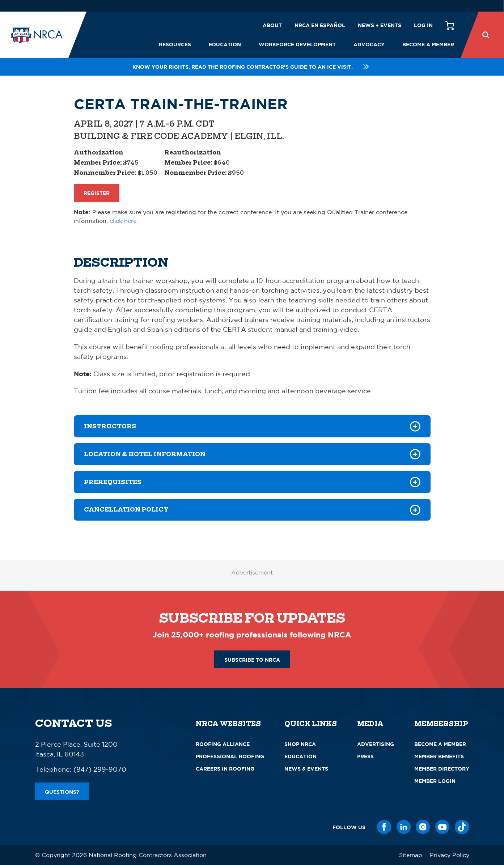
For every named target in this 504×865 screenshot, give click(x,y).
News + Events (380, 25)
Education (225, 44)
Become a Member (428, 44)
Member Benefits (439, 756)
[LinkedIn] (404, 827)
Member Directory (442, 769)
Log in (423, 25)
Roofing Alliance (223, 744)
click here (123, 221)
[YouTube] (442, 827)
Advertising (376, 744)
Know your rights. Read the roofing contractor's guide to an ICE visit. (252, 67)
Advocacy (369, 44)
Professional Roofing (230, 756)
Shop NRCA (300, 744)
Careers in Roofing (225, 769)
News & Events (306, 769)
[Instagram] (423, 827)
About (272, 25)
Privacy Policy (450, 855)
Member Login (435, 781)
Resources (175, 44)
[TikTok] (462, 827)
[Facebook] (384, 827)
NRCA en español (320, 25)
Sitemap (411, 855)
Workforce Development (297, 44)
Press (365, 756)
